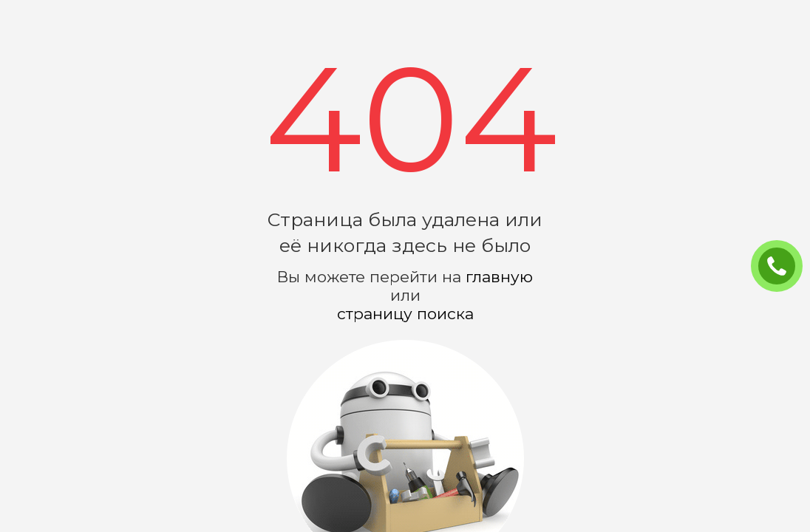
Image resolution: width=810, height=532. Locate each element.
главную (499, 277)
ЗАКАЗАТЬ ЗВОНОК (783, 267)
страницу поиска (405, 314)
